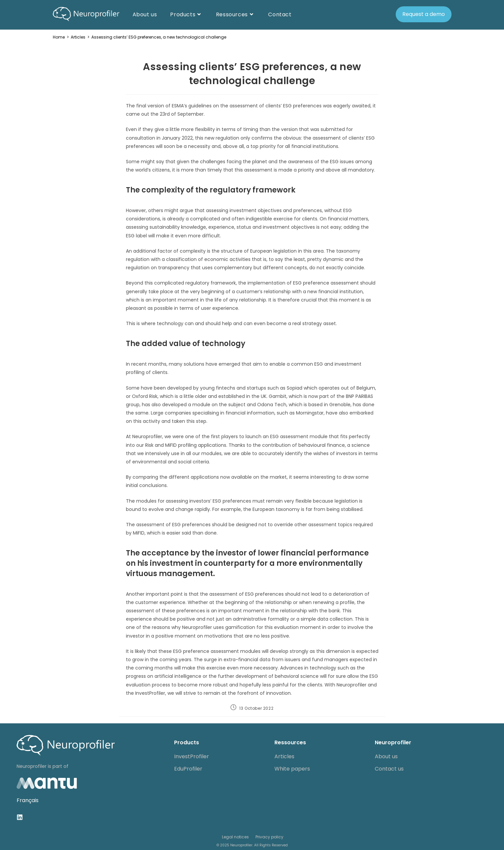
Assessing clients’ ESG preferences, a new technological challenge (159, 37)
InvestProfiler (192, 756)
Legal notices (235, 837)
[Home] (59, 37)
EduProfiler (188, 769)
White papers (292, 769)
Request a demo (424, 14)
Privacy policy (269, 837)
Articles (284, 756)
